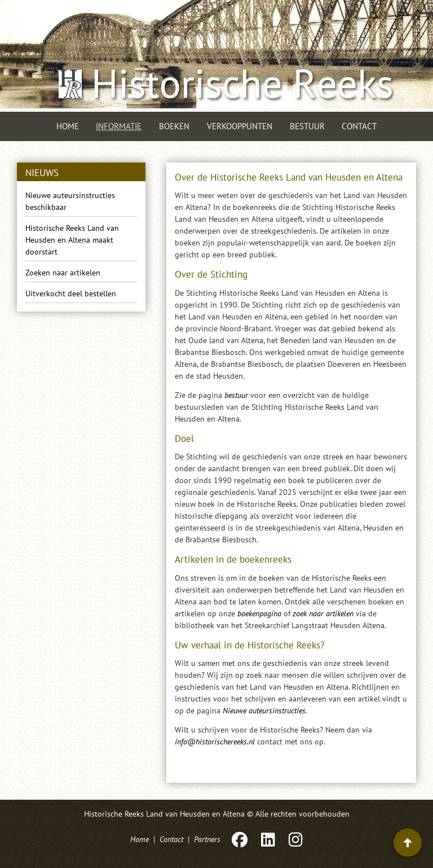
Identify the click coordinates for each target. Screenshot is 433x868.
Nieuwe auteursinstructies (264, 711)
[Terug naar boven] (408, 843)
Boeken (174, 126)
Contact (359, 126)
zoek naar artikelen (323, 613)
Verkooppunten (240, 126)
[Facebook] (240, 839)
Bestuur (307, 126)
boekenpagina (259, 613)
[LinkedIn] (268, 839)
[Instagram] (295, 839)
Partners (207, 839)
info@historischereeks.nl (215, 742)
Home (68, 126)
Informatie (119, 126)
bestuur (236, 395)
